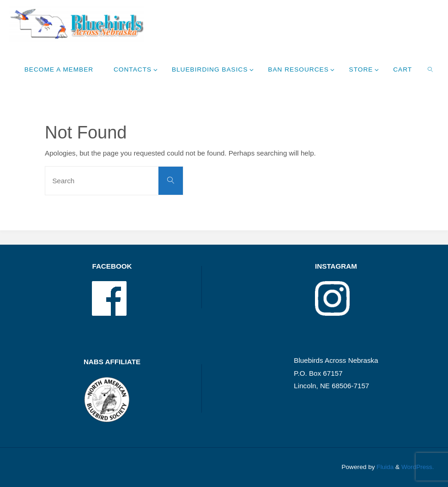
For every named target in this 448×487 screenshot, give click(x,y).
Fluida (384, 467)
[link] (431, 69)
